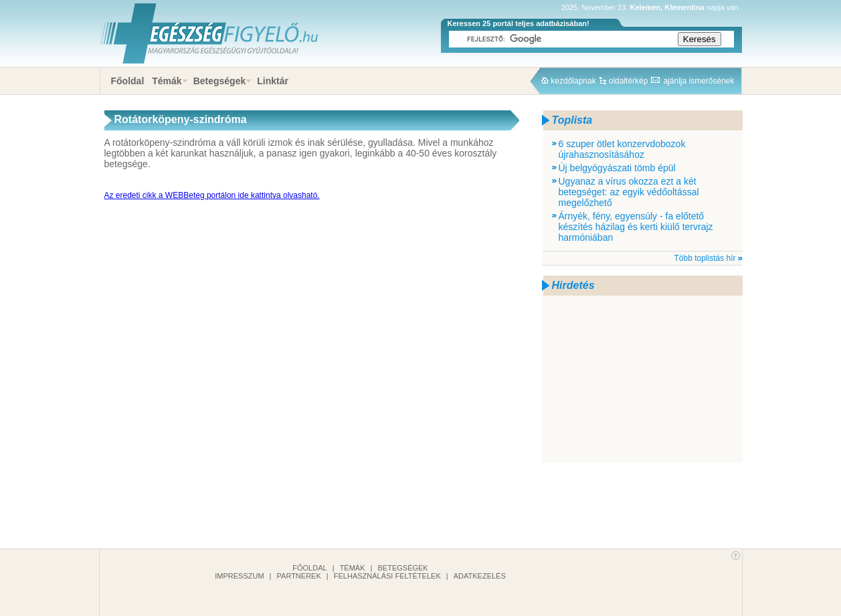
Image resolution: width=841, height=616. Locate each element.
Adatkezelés (480, 576)
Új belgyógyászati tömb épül (617, 168)
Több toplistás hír (705, 258)
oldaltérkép (629, 81)
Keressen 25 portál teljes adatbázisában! (519, 23)
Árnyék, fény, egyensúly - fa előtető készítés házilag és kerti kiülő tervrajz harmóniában (636, 227)
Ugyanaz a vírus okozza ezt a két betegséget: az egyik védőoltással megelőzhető (629, 192)
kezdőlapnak (573, 81)
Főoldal (128, 81)
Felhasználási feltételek (387, 576)
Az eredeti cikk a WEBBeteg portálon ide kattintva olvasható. (212, 195)
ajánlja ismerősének (698, 81)
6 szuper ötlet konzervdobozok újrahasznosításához (622, 149)
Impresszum (239, 576)
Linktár (273, 81)
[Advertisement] (642, 379)
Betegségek (220, 81)
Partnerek (299, 576)
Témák (167, 81)
